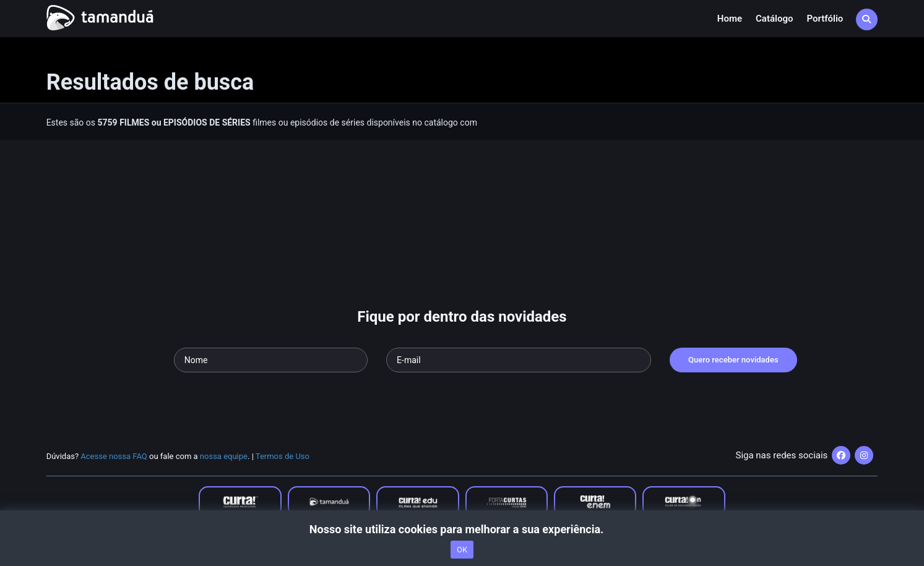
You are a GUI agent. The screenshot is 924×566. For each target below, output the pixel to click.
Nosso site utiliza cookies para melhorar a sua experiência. (462, 529)
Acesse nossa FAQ (114, 456)
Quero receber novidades (733, 360)
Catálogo (774, 19)
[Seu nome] (271, 360)
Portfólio (825, 19)
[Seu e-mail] (519, 360)
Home (730, 19)
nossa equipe (224, 456)
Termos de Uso (283, 456)
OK (462, 550)
